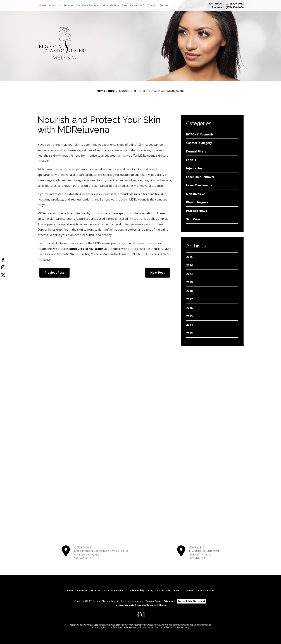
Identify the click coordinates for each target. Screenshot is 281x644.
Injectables (194, 168)
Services (68, 5)
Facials (191, 160)
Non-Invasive (196, 194)
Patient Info (138, 5)
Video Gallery (111, 5)
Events (153, 5)
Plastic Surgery (197, 202)
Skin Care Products (88, 5)
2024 (189, 265)
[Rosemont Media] (141, 616)
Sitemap (169, 600)
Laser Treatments (199, 185)
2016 (189, 308)
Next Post (158, 273)
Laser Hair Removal (200, 177)
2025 (189, 257)
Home (43, 5)
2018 (189, 291)
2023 (189, 274)
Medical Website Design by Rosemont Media (141, 604)
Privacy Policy (154, 600)
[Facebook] (3, 261)
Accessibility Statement (191, 600)
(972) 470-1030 (228, 7)
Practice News (197, 211)
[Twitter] (3, 276)
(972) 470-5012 (226, 3)
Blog (125, 5)
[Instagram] (3, 268)
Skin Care (193, 219)
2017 (189, 299)
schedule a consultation (86, 249)
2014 (189, 325)
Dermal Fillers (196, 151)
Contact (165, 5)
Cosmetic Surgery (199, 143)
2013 (189, 333)
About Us (55, 5)
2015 (189, 316)
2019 (189, 282)
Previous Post (54, 273)
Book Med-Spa (183, 5)
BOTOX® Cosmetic (200, 134)
